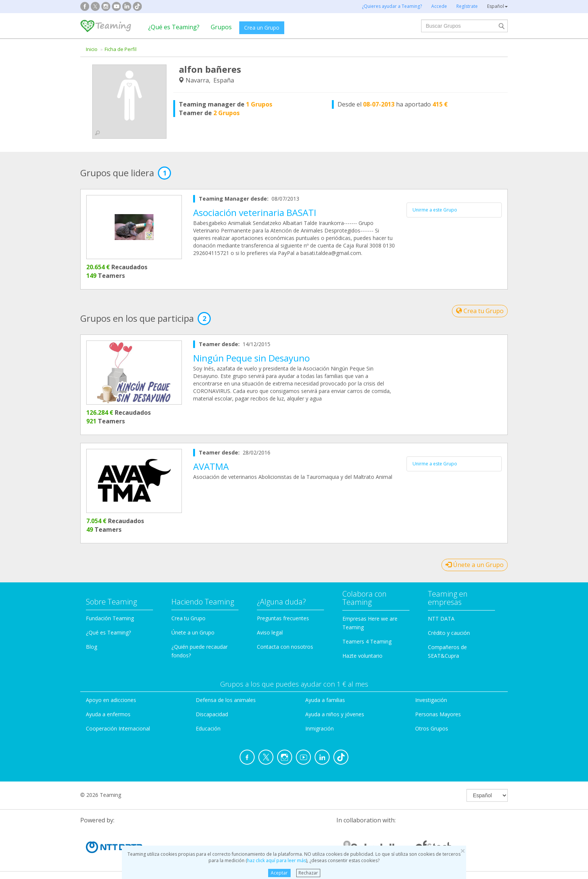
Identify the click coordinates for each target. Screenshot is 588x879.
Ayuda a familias (325, 700)
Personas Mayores (438, 714)
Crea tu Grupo (480, 311)
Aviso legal (270, 632)
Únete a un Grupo (475, 565)
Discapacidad (212, 714)
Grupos (221, 27)
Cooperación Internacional (118, 728)
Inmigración (319, 728)
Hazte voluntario (362, 656)
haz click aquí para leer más (277, 860)
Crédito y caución (449, 633)
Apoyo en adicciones (111, 700)
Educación (208, 728)
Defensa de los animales (226, 700)
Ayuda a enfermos (108, 714)
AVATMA (211, 466)
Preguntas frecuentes (283, 618)
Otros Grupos (432, 728)
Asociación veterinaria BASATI (255, 212)
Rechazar (308, 873)
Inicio (92, 49)
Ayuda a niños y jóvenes (335, 714)
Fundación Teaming (110, 618)
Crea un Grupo (262, 28)
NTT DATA (441, 619)
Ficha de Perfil (121, 49)
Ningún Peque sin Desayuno (251, 358)
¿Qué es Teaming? (174, 27)
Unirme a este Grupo (435, 210)
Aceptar (279, 873)
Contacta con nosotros (285, 647)
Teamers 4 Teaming (367, 641)
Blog (91, 647)
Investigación (431, 700)
